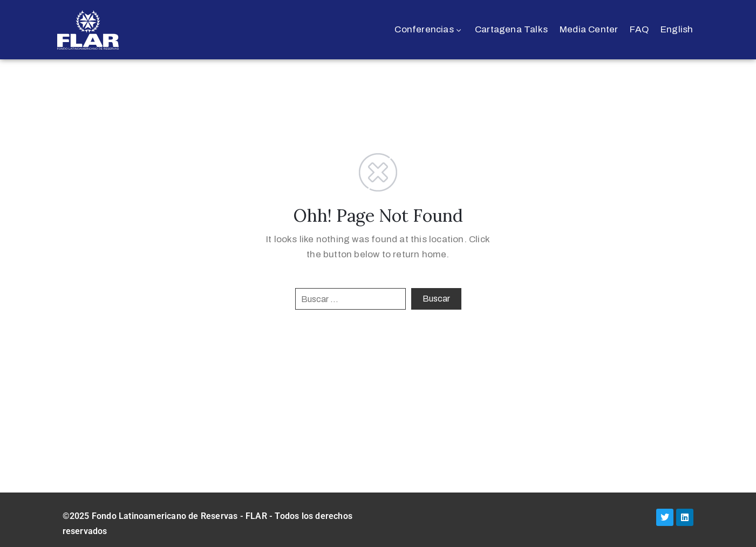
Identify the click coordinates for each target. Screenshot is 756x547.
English (677, 29)
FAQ (639, 29)
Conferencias (429, 29)
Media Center (589, 29)
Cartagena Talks (511, 29)
